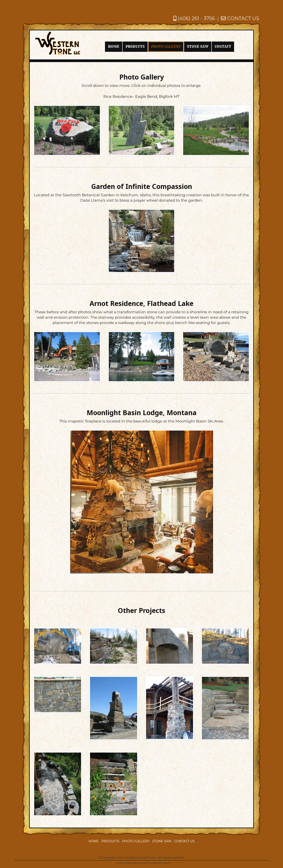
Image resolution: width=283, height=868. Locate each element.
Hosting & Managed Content (133, 863)
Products (110, 841)
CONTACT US (240, 18)
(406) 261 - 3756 (194, 18)
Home (94, 841)
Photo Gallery (136, 841)
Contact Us (184, 841)
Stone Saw (162, 841)
